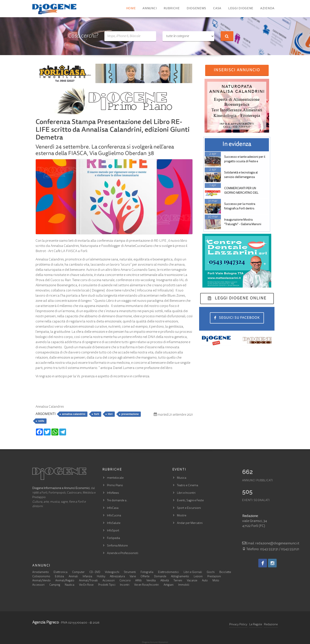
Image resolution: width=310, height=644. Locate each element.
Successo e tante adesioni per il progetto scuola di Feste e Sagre (245, 162)
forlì (97, 414)
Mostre (182, 516)
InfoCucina (114, 516)
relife (41, 421)
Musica (182, 478)
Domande (160, 577)
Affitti (138, 581)
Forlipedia (113, 538)
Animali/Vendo (41, 581)
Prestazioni (214, 577)
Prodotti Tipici (107, 585)
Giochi (211, 572)
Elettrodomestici (168, 572)
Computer (78, 572)
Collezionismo (41, 577)
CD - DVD (95, 572)
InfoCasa (113, 508)
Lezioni (198, 577)
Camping (55, 585)
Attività (165, 581)
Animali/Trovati (88, 581)
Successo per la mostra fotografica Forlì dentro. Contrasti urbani (240, 209)
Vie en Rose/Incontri (146, 585)
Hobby (101, 577)
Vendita (151, 581)
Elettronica (60, 572)
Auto (205, 581)
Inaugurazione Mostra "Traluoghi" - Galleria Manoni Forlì (243, 224)
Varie (133, 577)
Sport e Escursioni (189, 508)
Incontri (125, 585)
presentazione (130, 414)
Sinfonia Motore (117, 546)
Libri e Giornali (193, 572)
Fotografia (147, 572)
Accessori (109, 581)
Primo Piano (115, 486)
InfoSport (113, 531)
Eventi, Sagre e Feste (190, 501)
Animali (73, 577)
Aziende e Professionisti (123, 553)
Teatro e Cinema (188, 486)
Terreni (178, 581)
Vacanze (192, 581)
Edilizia (59, 577)
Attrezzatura (117, 577)
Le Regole (256, 625)
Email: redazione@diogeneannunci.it (271, 543)
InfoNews (113, 493)
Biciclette (225, 572)
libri (110, 414)
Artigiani (169, 585)
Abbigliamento (180, 577)
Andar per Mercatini (190, 523)
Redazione (271, 625)
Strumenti (130, 572)
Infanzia (87, 577)
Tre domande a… (118, 501)
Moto (216, 581)
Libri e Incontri (186, 493)
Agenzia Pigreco (46, 623)
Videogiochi (112, 572)
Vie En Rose (86, 585)
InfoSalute (114, 523)
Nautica (70, 585)
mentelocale (115, 478)
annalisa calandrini (74, 414)
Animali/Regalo (65, 581)
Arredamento (41, 572)
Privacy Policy (238, 625)
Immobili (184, 585)
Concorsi (125, 581)
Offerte (145, 577)
